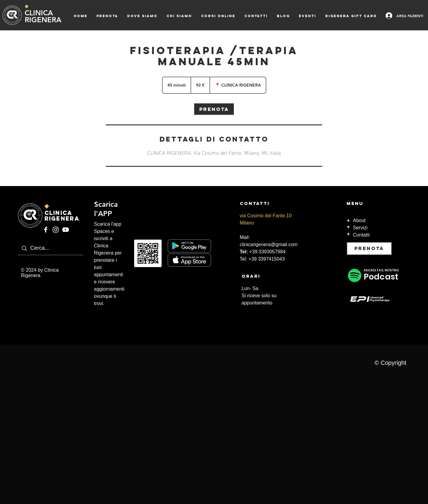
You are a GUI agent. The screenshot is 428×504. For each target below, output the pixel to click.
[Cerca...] (64, 248)
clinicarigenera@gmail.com (269, 244)
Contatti (361, 235)
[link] (214, 109)
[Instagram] (56, 230)
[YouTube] (66, 230)
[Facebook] (46, 230)
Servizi (360, 228)
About (359, 220)
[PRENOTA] (369, 249)
